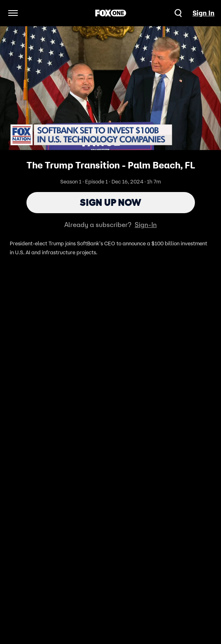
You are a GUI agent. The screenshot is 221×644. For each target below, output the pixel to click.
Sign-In (146, 225)
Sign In (203, 13)
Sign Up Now (110, 202)
